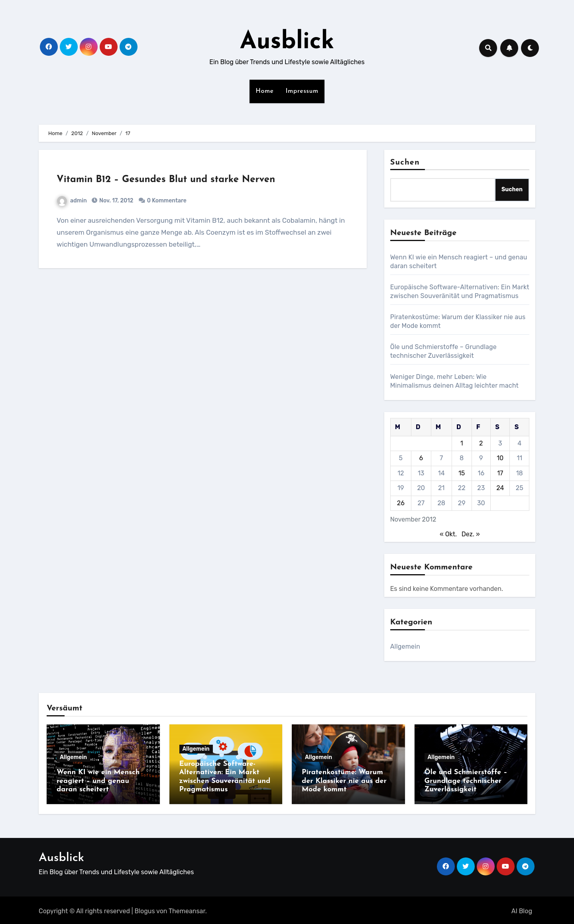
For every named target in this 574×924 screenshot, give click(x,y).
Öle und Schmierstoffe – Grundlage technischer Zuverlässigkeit (466, 781)
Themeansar (187, 909)
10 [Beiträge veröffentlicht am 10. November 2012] (500, 458)
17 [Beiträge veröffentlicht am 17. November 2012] (500, 473)
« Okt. (448, 534)
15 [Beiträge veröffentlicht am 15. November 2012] (462, 473)
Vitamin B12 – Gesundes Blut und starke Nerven (166, 180)
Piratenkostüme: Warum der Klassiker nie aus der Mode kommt (344, 781)
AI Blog (522, 909)
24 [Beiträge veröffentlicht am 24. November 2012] (500, 488)
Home (264, 91)
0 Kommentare (167, 201)
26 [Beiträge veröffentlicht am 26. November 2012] (401, 503)
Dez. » (471, 534)
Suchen (405, 163)
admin (72, 201)
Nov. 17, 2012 (116, 201)
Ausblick (287, 42)
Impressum (302, 91)
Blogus (145, 909)
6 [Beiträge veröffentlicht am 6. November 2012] (421, 458)
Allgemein (405, 646)
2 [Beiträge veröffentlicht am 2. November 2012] (481, 443)
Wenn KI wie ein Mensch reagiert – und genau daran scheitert (98, 781)
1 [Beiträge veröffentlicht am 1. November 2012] (462, 443)
